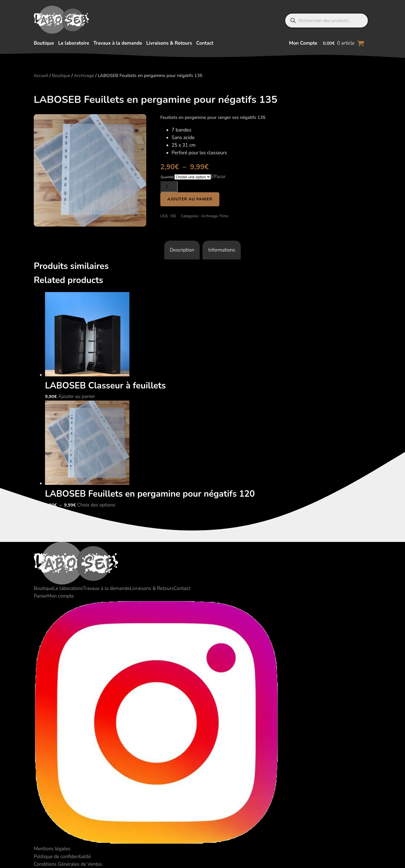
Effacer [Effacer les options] (218, 177)
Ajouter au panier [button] (77, 396)
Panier (40, 596)
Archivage (84, 76)
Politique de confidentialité (62, 857)
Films (224, 216)
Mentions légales (52, 849)
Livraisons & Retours (169, 43)
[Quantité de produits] (169, 187)
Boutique (44, 43)
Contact (205, 43)
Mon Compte (303, 43)
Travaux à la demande (118, 43)
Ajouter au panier (190, 199)
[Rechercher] (293, 21)
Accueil (41, 76)
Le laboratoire (74, 43)
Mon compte (60, 596)
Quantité (167, 177)
